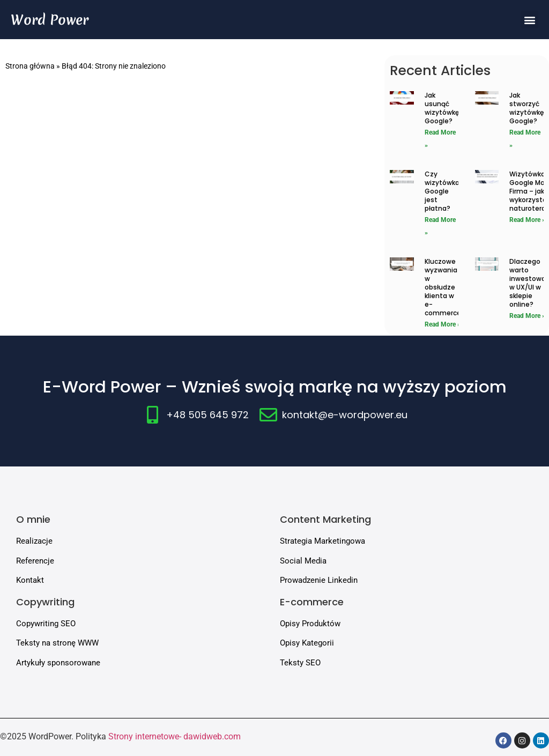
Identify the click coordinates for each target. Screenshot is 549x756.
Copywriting (45, 602)
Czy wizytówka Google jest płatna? (442, 191)
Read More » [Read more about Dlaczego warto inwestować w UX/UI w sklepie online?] (527, 316)
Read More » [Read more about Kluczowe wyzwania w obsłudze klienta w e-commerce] (443, 324)
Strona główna (30, 66)
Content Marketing (325, 519)
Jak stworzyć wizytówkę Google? (526, 108)
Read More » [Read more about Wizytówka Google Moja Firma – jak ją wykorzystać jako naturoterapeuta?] (527, 220)
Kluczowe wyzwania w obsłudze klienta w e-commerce (443, 287)
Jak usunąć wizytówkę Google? (442, 108)
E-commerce (312, 602)
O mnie (33, 519)
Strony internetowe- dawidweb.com (175, 736)
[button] (529, 20)
